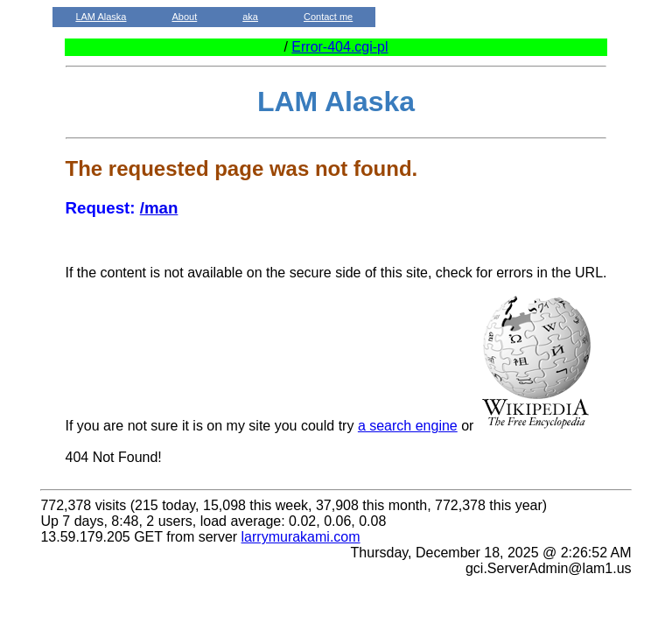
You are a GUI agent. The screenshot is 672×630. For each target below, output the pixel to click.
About (184, 17)
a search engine (408, 426)
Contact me (328, 17)
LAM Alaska (101, 17)
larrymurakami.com (301, 537)
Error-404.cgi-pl (339, 47)
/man (159, 208)
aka (250, 17)
